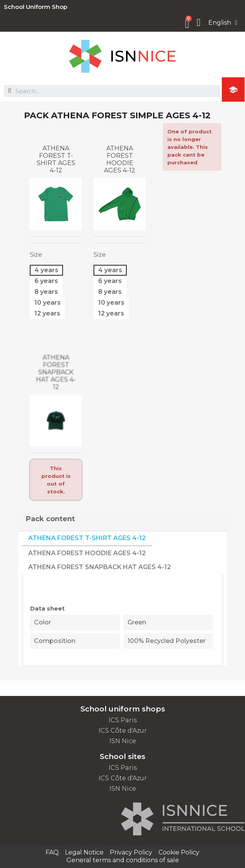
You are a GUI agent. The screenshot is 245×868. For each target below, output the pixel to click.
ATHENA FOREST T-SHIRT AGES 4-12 (56, 159)
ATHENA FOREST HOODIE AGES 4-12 (120, 159)
